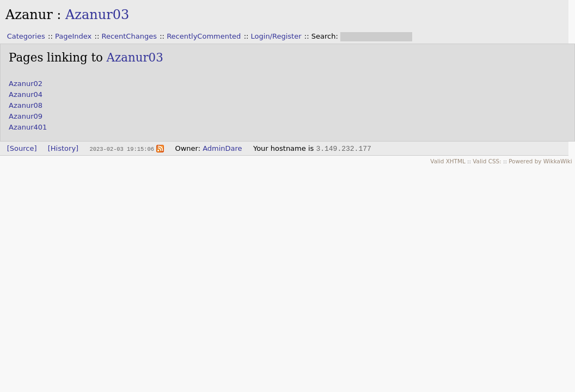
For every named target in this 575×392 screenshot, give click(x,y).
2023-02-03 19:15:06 (121, 149)
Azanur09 (26, 116)
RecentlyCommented (204, 36)
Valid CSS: (487, 161)
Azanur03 (97, 15)
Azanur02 (26, 84)
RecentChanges (129, 36)
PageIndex (73, 36)
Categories (26, 36)
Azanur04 (26, 94)
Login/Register (276, 36)
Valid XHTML (448, 161)
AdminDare (222, 148)
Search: (326, 36)
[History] (63, 148)
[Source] (22, 148)
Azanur (29, 15)
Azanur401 (28, 127)
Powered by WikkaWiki (540, 161)
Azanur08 (26, 105)
